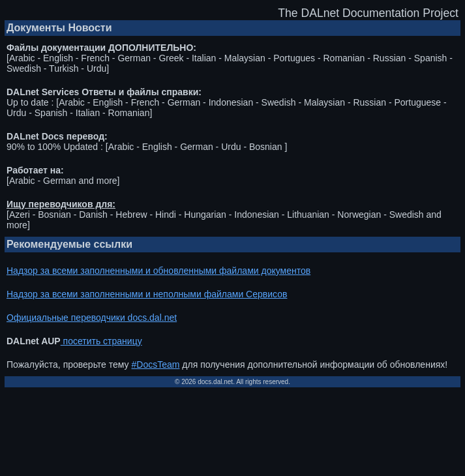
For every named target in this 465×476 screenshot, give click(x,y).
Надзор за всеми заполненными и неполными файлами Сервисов (147, 294)
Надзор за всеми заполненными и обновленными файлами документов (158, 271)
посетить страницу (101, 341)
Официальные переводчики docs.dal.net (92, 318)
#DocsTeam (156, 364)
